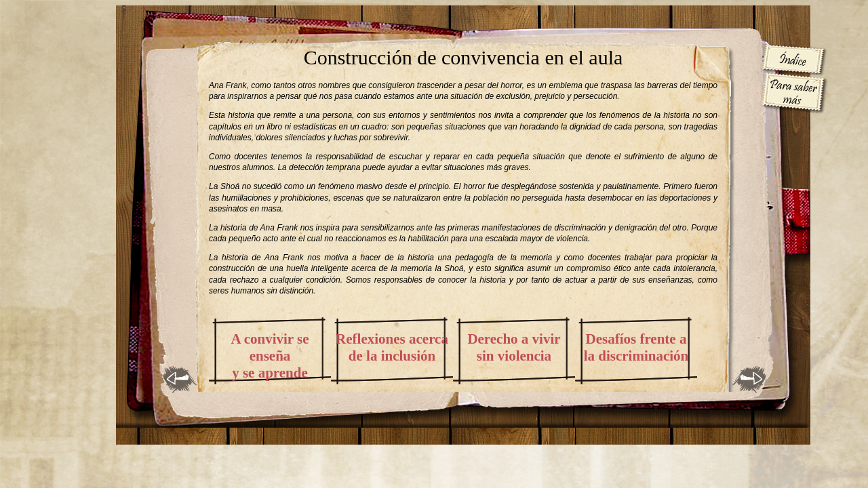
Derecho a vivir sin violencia (514, 347)
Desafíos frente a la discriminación (636, 347)
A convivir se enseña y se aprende (270, 356)
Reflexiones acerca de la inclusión (392, 347)
